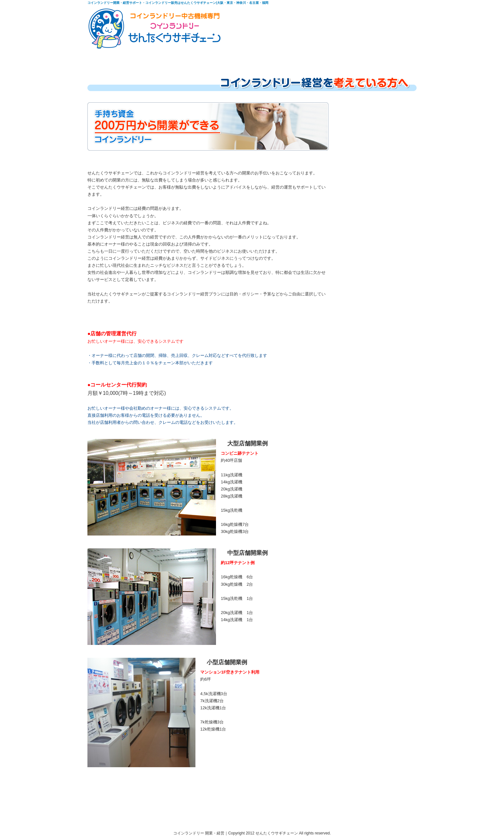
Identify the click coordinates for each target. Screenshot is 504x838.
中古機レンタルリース (289, 59)
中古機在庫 (227, 59)
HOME (108, 59)
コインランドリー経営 (166, 59)
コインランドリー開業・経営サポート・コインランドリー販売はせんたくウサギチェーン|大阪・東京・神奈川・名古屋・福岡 (178, 3)
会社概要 (348, 59)
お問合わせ (393, 59)
